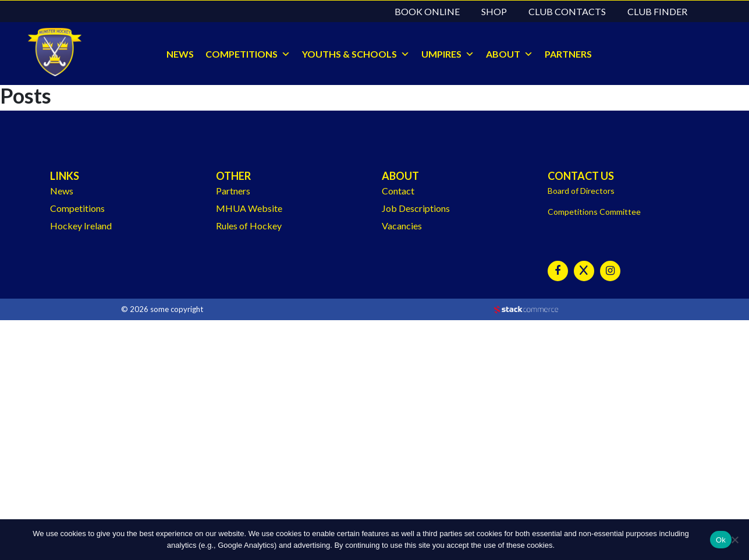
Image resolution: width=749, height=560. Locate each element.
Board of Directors (581, 191)
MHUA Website (249, 208)
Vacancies (402, 226)
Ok (721, 540)
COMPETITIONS (242, 54)
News (62, 191)
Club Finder (657, 11)
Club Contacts (567, 11)
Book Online (427, 11)
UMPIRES (441, 54)
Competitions (77, 208)
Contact (398, 191)
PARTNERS (568, 54)
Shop (494, 11)
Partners (233, 191)
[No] (734, 540)
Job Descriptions (416, 208)
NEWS (180, 54)
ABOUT (503, 54)
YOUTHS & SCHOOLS (349, 54)
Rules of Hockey (249, 226)
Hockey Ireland (81, 226)
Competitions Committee (594, 212)
